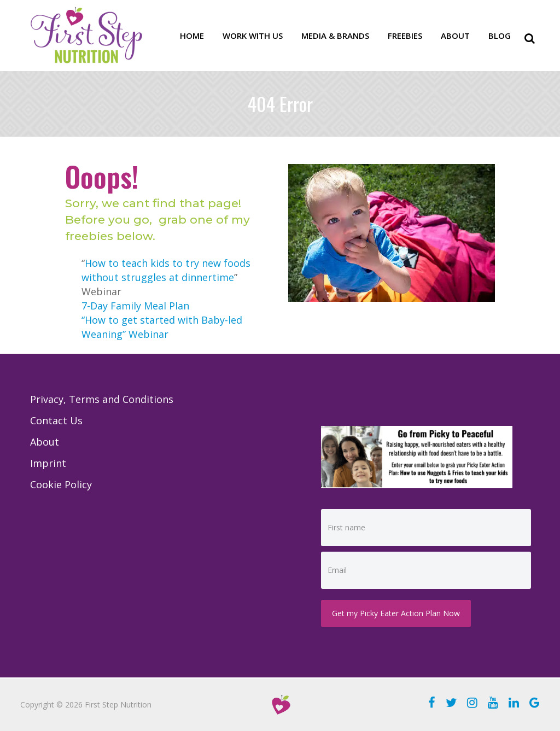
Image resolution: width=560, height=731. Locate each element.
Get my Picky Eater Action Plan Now (396, 613)
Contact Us (56, 420)
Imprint (48, 463)
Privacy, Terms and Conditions (102, 399)
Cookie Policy (61, 484)
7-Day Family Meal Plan (135, 306)
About (45, 442)
